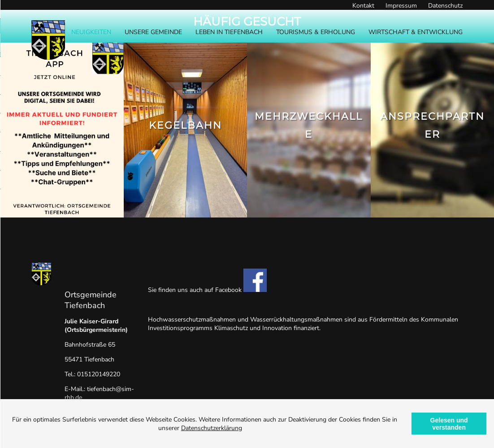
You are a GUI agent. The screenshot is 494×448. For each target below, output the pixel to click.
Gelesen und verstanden (449, 424)
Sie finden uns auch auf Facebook (207, 290)
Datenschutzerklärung (212, 428)
